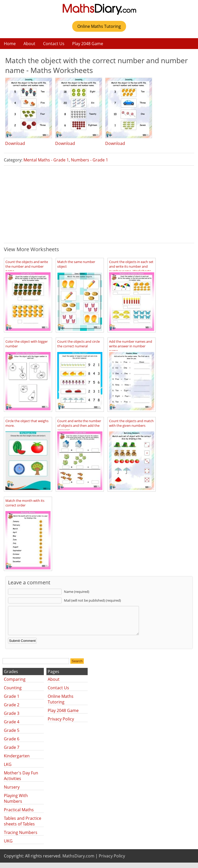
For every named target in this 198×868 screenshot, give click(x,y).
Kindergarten (17, 761)
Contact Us (54, 44)
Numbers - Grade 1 (89, 160)
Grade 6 (12, 744)
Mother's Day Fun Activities (21, 781)
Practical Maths (19, 815)
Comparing (15, 685)
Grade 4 (12, 727)
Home (10, 44)
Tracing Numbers (21, 838)
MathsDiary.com (78, 861)
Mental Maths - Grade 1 (46, 160)
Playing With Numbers (16, 804)
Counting (13, 693)
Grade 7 (12, 753)
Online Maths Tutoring (99, 26)
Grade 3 (12, 719)
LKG (8, 770)
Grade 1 (12, 702)
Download (15, 143)
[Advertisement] (99, 204)
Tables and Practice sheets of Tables (23, 826)
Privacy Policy (61, 724)
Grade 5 (12, 736)
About (29, 44)
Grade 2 (12, 710)
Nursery (12, 792)
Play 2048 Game (88, 44)
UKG (8, 846)
